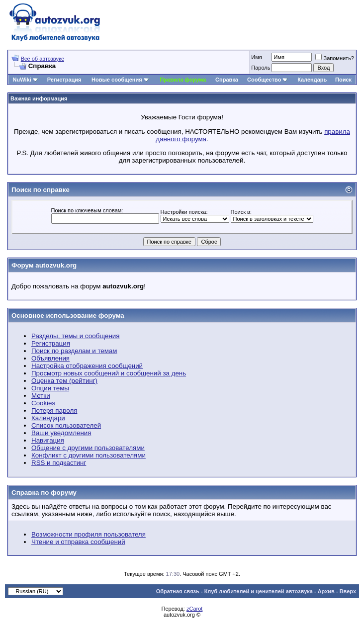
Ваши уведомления (61, 433)
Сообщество (268, 80)
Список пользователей (66, 425)
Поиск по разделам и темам (74, 351)
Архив (326, 591)
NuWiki (22, 80)
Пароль (261, 68)
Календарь (312, 80)
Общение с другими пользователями (88, 448)
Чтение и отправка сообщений (78, 542)
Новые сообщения (117, 80)
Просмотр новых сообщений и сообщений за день (109, 373)
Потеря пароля (54, 410)
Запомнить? (335, 58)
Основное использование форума (68, 316)
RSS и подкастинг (59, 463)
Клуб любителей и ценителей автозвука (259, 591)
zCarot (194, 609)
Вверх (348, 591)
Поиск (343, 80)
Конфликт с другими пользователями (89, 455)
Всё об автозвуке (43, 59)
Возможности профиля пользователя (89, 534)
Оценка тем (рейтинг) (64, 381)
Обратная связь (178, 591)
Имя (256, 57)
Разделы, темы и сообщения (76, 336)
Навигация (48, 440)
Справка (227, 80)
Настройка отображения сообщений (87, 366)
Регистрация (64, 80)
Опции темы (50, 388)
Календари (48, 418)
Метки (41, 396)
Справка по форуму (44, 493)
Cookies (43, 403)
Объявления (50, 358)
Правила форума (183, 80)
